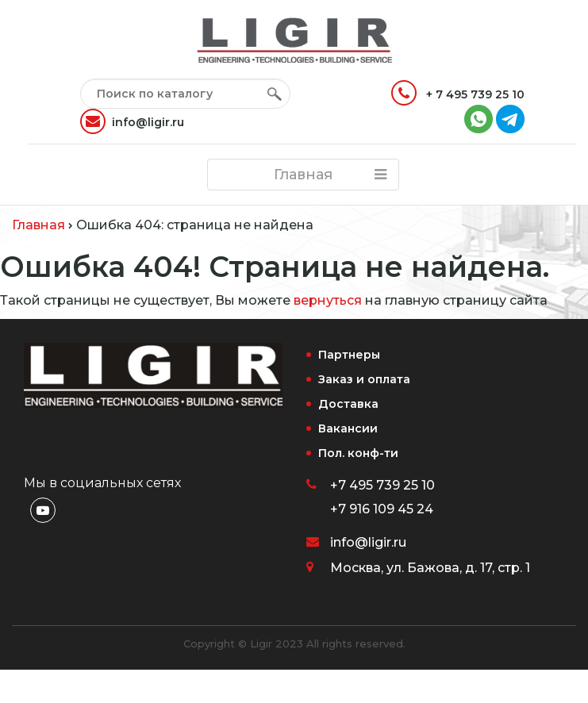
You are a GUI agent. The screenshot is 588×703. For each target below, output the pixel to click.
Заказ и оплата (364, 379)
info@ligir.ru (132, 121)
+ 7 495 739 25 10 (458, 93)
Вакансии (348, 428)
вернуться (328, 300)
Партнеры (349, 355)
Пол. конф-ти (358, 453)
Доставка (348, 404)
